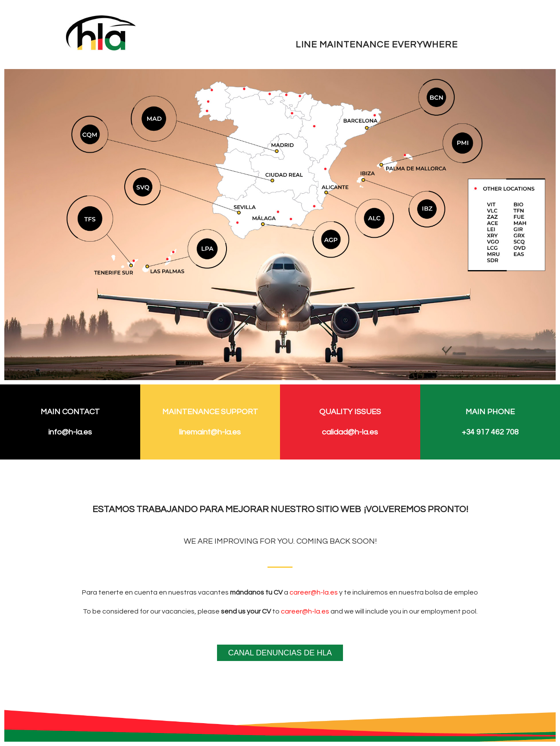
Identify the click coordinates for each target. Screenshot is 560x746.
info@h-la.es (70, 432)
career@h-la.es (314, 592)
